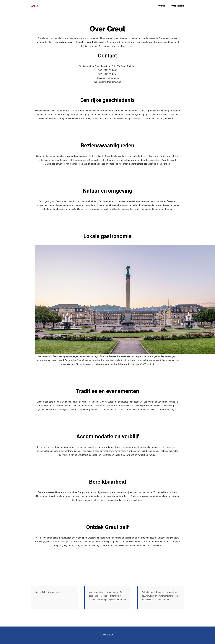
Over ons (162, 6)
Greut (34, 6)
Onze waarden (178, 6)
